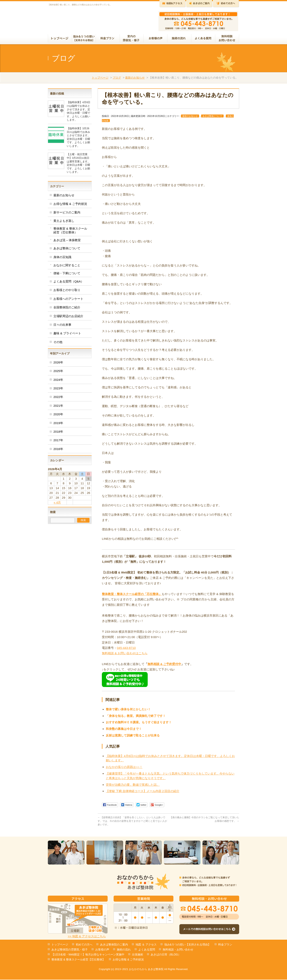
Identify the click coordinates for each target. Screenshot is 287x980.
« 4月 (57, 504)
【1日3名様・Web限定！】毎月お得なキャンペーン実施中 (88, 955)
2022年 (58, 398)
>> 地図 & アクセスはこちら (87, 937)
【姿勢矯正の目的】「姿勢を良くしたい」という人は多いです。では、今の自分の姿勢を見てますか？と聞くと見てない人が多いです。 (132, 823)
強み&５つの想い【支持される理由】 (187, 945)
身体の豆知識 (62, 259)
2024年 (58, 381)
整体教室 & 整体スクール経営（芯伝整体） (70, 232)
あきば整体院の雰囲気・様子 (70, 950)
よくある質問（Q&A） (69, 283)
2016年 (58, 451)
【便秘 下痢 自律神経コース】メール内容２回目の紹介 (143, 793)
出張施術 (138, 955)
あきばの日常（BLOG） (166, 955)
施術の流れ (124, 950)
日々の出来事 (62, 326)
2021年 (58, 407)
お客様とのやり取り (67, 292)
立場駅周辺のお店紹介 (68, 318)
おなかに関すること (67, 267)
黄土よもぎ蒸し (64, 222)
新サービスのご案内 (67, 214)
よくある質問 (147, 950)
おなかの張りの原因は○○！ (124, 768)
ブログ (117, 79)
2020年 (58, 416)
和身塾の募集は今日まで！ (124, 730)
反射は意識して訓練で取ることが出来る (133, 737)
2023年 (58, 390)
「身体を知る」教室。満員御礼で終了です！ (136, 717)
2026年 (58, 364)
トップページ (100, 79)
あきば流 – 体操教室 (67, 242)
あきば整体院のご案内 (114, 945)
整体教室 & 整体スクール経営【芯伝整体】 (78, 960)
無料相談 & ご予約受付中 (164, 666)
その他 (58, 344)
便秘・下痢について (67, 275)
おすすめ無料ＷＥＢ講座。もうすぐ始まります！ (139, 724)
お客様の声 (102, 950)
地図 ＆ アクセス (146, 945)
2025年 (58, 373)
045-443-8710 (126, 649)
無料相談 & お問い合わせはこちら (125, 655)
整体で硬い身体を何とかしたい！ (128, 711)
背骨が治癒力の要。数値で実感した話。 (133, 786)
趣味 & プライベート (67, 335)
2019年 (58, 425)
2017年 (58, 442)
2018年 (58, 433)
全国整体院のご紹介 (67, 309)
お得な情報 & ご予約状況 (70, 205)
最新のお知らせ (135, 79)
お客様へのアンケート (68, 300)
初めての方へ (84, 945)
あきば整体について (212, 118)
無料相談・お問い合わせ (178, 950)
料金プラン (225, 945)
